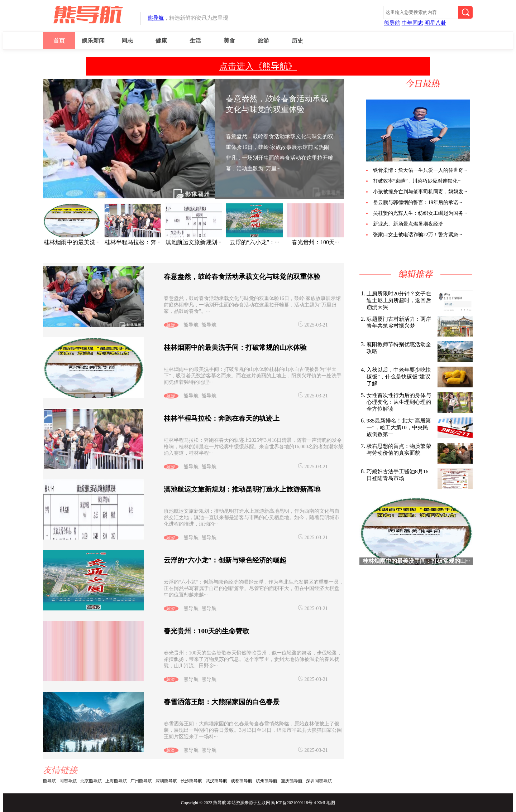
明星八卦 (435, 23)
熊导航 (156, 18)
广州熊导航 (141, 781)
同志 (127, 41)
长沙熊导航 (191, 781)
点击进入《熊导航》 (258, 66)
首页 (59, 41)
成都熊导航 (242, 781)
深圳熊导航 (166, 781)
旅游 (263, 41)
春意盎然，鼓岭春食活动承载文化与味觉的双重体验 (242, 277)
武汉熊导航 (216, 781)
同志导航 (68, 781)
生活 (195, 41)
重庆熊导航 (292, 781)
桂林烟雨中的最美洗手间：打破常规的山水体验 (235, 347)
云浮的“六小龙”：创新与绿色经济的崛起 (225, 560)
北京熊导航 (91, 781)
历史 (297, 41)
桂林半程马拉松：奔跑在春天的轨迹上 (222, 418)
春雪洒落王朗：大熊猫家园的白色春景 (222, 702)
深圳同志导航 (319, 781)
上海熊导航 (116, 781)
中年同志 (412, 23)
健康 (161, 41)
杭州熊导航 (267, 781)
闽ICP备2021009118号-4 (293, 803)
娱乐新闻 (93, 41)
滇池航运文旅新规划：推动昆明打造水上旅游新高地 (242, 489)
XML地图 (326, 803)
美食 (229, 41)
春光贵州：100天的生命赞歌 (206, 631)
